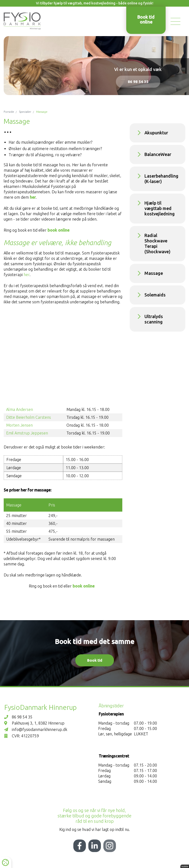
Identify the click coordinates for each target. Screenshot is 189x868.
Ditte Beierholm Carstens (29, 417)
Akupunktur (156, 133)
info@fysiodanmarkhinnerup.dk (36, 729)
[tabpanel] (94, 66)
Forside (9, 112)
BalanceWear (158, 154)
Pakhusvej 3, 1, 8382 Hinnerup (34, 723)
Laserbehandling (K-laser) (161, 179)
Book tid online (146, 19)
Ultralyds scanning (154, 319)
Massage (154, 273)
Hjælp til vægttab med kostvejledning (160, 208)
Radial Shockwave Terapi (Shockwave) (157, 243)
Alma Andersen (20, 409)
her (33, 197)
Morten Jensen (19, 425)
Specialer (25, 112)
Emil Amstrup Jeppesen (27, 433)
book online (59, 230)
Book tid (95, 660)
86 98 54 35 (138, 82)
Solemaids (155, 295)
